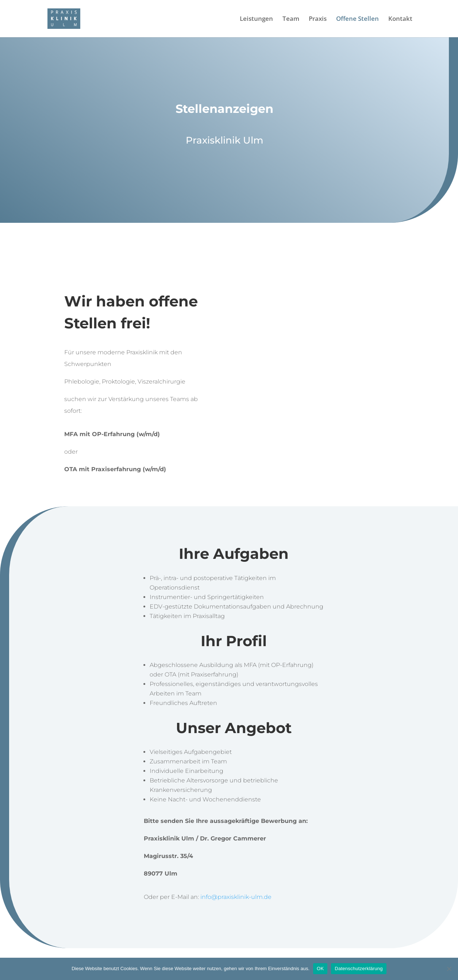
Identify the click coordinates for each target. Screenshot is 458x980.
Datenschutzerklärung (359, 968)
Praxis (318, 19)
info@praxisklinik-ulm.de (236, 897)
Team (291, 19)
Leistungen (256, 19)
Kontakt (400, 19)
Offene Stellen (357, 19)
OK (320, 968)
